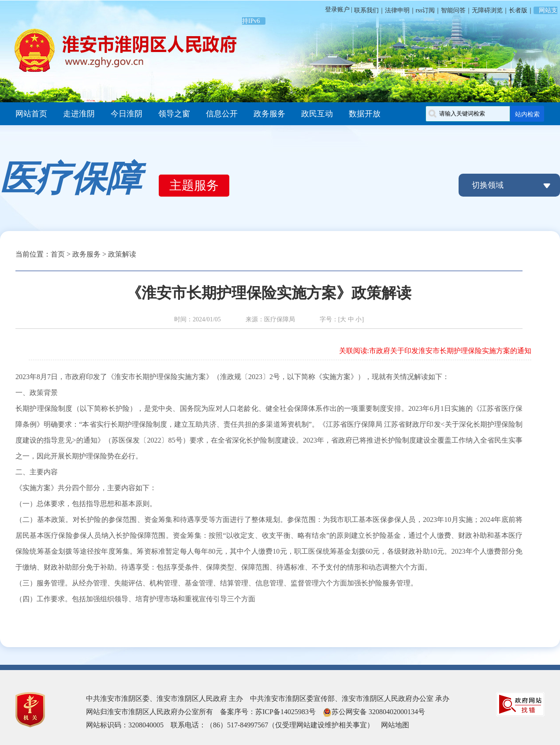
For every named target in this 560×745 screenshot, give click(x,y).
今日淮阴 (127, 114)
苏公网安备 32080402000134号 (378, 712)
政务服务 (269, 114)
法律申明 (397, 10)
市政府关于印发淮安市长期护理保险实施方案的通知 (450, 351)
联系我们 (366, 10)
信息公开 (222, 114)
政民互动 (317, 114)
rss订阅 (426, 10)
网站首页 (31, 114)
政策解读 (122, 254)
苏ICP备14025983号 (286, 712)
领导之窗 (174, 114)
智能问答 (453, 10)
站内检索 (527, 114)
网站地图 (395, 725)
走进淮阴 (79, 114)
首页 (58, 254)
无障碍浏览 (487, 10)
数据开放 (365, 114)
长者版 (518, 10)
